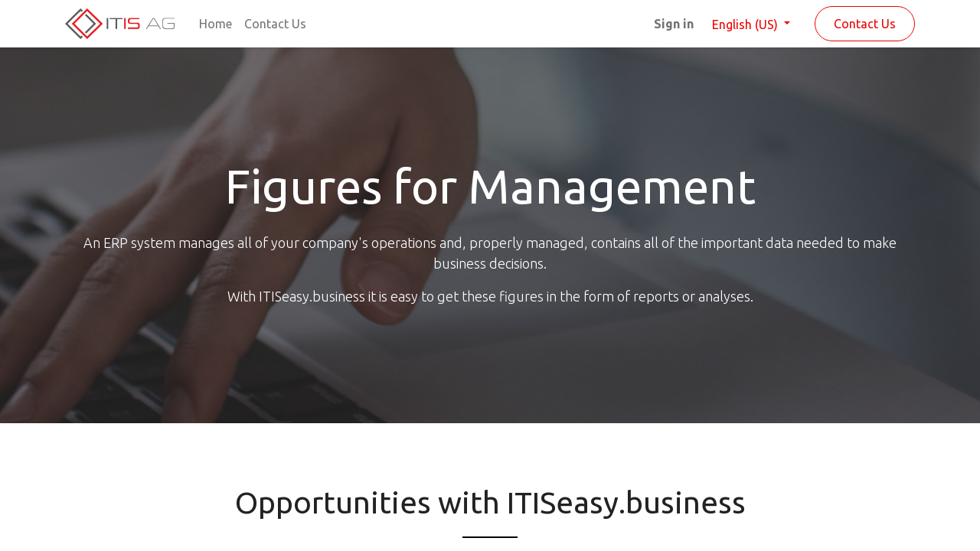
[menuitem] (216, 24)
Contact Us (865, 24)
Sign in (674, 24)
